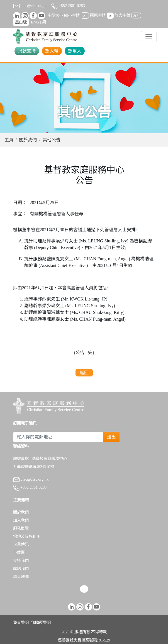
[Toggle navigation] (149, 37)
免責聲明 (21, 622)
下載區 (19, 552)
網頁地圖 (21, 577)
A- (85, 16)
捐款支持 (27, 51)
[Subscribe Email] (59, 437)
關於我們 (28, 140)
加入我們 (21, 520)
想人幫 (52, 51)
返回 (84, 373)
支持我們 (21, 560)
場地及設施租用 (27, 536)
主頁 (9, 140)
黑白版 (21, 22)
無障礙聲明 (41, 622)
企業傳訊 (21, 544)
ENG (35, 22)
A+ (136, 15)
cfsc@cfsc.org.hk (31, 6)
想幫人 (75, 51)
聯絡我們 (21, 569)
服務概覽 (21, 528)
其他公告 (52, 140)
